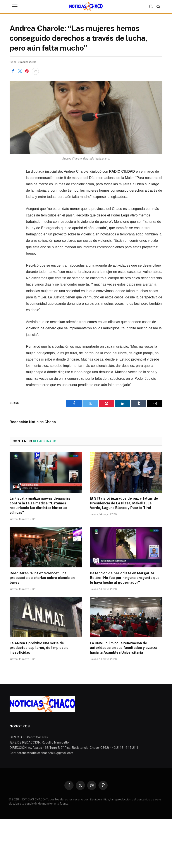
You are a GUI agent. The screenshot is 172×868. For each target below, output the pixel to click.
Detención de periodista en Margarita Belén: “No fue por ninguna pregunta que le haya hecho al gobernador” (125, 578)
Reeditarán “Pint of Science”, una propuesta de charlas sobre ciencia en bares (42, 578)
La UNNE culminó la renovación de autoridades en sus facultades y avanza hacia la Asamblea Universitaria (124, 648)
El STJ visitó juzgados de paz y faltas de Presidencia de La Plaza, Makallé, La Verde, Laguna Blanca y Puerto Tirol (124, 503)
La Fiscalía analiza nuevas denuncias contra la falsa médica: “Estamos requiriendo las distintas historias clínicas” (40, 505)
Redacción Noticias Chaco (33, 422)
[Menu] (15, 6)
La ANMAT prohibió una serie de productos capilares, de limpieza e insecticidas (39, 648)
